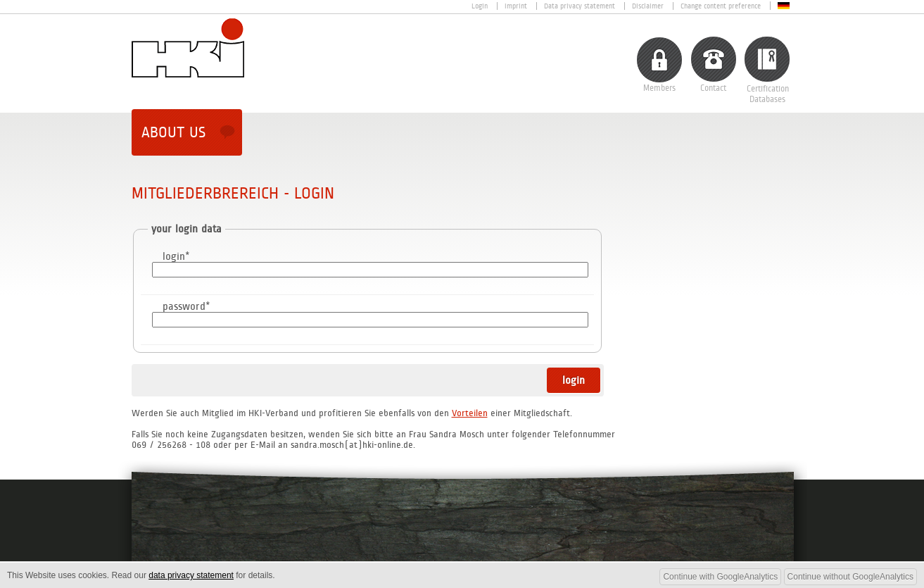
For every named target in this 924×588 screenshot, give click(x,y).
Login (480, 6)
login (174, 256)
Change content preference (721, 6)
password (184, 306)
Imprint (516, 6)
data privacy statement (191, 575)
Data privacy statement (580, 6)
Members (659, 88)
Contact (713, 88)
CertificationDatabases (768, 94)
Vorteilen (470, 413)
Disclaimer (648, 6)
